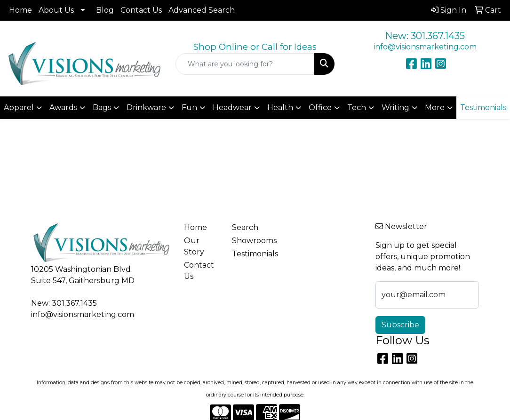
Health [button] (280, 107)
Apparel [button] (19, 107)
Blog (105, 10)
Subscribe (400, 325)
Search (245, 227)
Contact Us (141, 10)
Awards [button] (63, 107)
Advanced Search (202, 10)
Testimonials (250, 254)
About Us (56, 10)
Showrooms (250, 241)
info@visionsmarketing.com (425, 47)
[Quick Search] (245, 64)
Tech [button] (357, 107)
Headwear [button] (232, 107)
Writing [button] (395, 107)
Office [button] (320, 107)
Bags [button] (102, 107)
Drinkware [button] (146, 107)
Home (20, 10)
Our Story (194, 246)
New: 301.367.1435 (425, 36)
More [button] (435, 107)
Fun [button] (189, 107)
